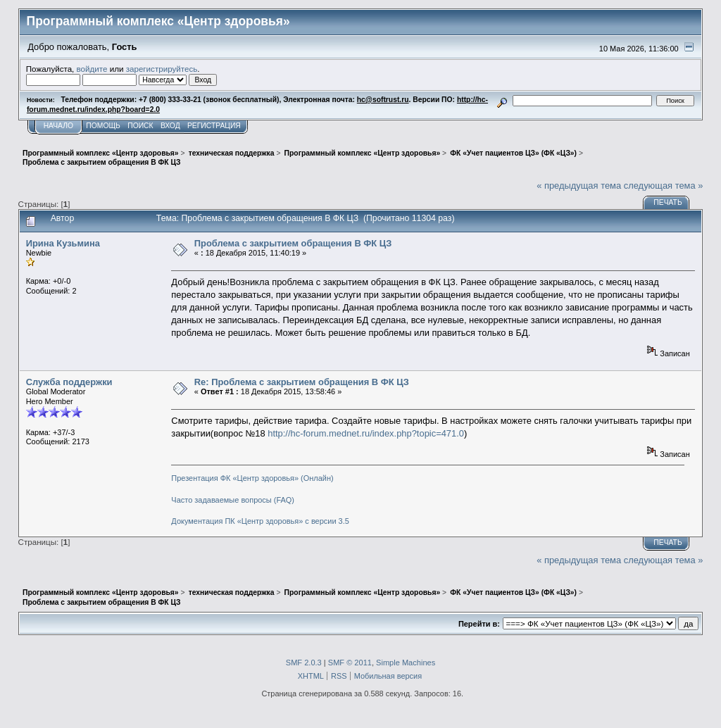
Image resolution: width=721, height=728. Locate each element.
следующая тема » (664, 186)
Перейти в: (479, 624)
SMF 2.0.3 (304, 663)
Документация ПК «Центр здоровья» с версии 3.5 (260, 521)
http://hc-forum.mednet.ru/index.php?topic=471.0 (366, 433)
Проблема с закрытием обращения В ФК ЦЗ (293, 243)
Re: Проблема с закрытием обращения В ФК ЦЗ (302, 382)
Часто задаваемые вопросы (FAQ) (233, 500)
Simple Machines (406, 663)
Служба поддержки (69, 382)
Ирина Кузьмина (63, 243)
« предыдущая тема (579, 186)
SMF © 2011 (350, 663)
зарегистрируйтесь (162, 69)
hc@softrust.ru (383, 100)
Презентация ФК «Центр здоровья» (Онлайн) (252, 478)
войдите (92, 69)
